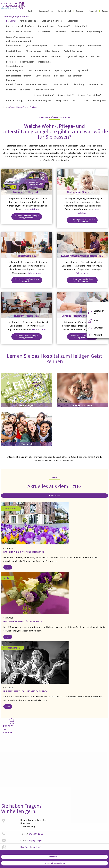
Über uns (10, 80)
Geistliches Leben (38, 56)
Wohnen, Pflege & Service (16, 16)
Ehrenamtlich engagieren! (54, 863)
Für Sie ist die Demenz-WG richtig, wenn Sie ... (82, 337)
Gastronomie (95, 45)
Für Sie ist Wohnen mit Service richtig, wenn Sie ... (82, 220)
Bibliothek (56, 56)
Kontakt (98, 335)
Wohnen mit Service (52, 21)
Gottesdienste (43, 76)
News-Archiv (55, 496)
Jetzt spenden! (55, 857)
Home (5, 107)
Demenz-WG (64, 26)
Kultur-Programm (15, 70)
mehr (8, 567)
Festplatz (11, 62)
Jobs (96, 320)
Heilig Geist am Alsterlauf (19, 41)
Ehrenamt (93, 11)
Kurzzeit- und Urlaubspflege (20, 26)
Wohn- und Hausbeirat (37, 84)
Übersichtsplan (14, 45)
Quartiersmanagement (37, 45)
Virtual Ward (81, 26)
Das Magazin (99, 100)
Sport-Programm (63, 70)
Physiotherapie (95, 32)
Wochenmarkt (75, 76)
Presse (105, 11)
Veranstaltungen (15, 66)
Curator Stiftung (14, 100)
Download (99, 328)
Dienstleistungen (75, 45)
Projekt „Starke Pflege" (90, 95)
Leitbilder (11, 90)
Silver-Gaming (52, 51)
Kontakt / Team (14, 84)
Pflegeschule (44, 62)
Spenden (80, 11)
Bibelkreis (59, 76)
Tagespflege (72, 21)
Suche (31, 11)
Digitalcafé (82, 70)
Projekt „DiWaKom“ (44, 95)
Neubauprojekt (96, 84)
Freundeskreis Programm (19, 76)
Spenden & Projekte (44, 90)
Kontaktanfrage (46, 11)
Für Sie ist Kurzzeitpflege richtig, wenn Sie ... (82, 280)
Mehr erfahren (32, 209)
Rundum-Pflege (46, 26)
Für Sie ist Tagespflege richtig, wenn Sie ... (27, 280)
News (86, 100)
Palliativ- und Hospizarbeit (19, 32)
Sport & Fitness (14, 51)
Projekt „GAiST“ (66, 95)
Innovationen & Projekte (39, 100)
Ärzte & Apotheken (73, 51)
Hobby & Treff (27, 62)
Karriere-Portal (64, 11)
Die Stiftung (79, 84)
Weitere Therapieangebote (19, 37)
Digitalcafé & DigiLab (76, 56)
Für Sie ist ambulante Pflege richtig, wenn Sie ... (27, 217)
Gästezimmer (44, 32)
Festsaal (95, 56)
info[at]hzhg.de (35, 840)
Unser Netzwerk (61, 84)
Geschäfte (58, 45)
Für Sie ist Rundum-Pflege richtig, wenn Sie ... (27, 337)
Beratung (11, 21)
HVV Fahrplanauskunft (31, 847)
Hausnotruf (60, 32)
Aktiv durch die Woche (39, 70)
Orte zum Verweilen (16, 56)
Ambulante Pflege (29, 21)
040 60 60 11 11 (36, 834)
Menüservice (77, 32)
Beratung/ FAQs (99, 312)
